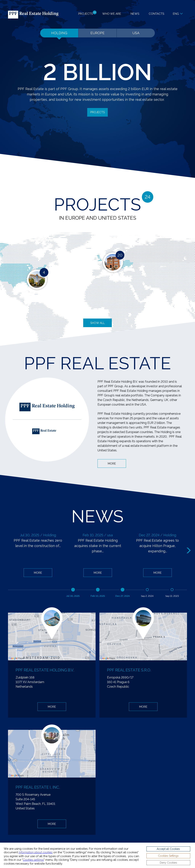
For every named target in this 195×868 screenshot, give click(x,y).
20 (120, 255)
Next (189, 551)
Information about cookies (36, 852)
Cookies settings (33, 860)
